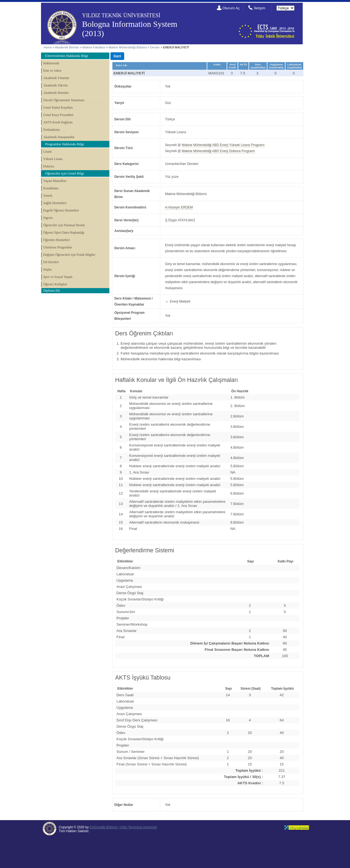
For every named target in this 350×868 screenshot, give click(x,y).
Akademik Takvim (55, 85)
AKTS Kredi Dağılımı (58, 122)
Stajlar (47, 269)
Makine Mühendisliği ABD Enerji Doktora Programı (218, 151)
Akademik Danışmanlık (59, 137)
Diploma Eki (52, 291)
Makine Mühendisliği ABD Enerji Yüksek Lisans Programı (223, 145)
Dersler (155, 47)
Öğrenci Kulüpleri (55, 284)
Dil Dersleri (51, 262)
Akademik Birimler (67, 47)
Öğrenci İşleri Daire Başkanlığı (64, 233)
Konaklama (51, 188)
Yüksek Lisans (53, 159)
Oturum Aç (231, 8)
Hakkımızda (51, 63)
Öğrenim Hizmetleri (56, 240)
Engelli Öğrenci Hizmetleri (61, 210)
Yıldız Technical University (138, 827)
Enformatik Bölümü (103, 827)
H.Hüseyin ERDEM (179, 207)
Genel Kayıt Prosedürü (58, 115)
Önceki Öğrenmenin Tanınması (64, 100)
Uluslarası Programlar (58, 247)
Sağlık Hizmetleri (55, 203)
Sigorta (48, 218)
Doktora (49, 166)
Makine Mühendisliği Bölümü (128, 47)
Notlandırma (52, 130)
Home (48, 47)
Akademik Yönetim (56, 78)
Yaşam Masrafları (55, 181)
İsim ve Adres (52, 71)
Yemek (48, 196)
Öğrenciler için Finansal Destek (64, 225)
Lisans (47, 152)
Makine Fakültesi (94, 47)
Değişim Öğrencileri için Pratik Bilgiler (69, 255)
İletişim (260, 8)
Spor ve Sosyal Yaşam (58, 277)
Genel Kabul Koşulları (58, 108)
